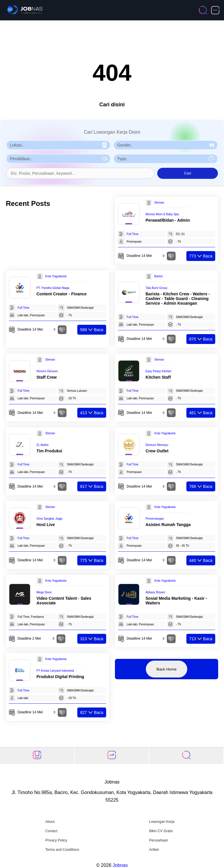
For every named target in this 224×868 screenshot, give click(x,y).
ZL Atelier (43, 445)
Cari (188, 173)
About (50, 822)
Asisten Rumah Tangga (168, 525)
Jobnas (120, 865)
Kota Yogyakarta (56, 276)
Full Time (133, 234)
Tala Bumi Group (156, 288)
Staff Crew (47, 377)
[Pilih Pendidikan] (58, 159)
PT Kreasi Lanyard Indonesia (55, 671)
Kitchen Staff (158, 377)
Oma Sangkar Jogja (49, 519)
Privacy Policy (56, 840)
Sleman (159, 203)
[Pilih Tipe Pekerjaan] (166, 159)
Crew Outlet (157, 451)
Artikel (154, 850)
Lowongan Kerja (162, 822)
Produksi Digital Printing (60, 677)
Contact (51, 831)
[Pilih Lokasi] (58, 145)
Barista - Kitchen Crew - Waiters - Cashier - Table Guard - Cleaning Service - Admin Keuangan (178, 299)
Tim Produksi (49, 451)
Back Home (167, 669)
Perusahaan (159, 840)
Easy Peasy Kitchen (159, 371)
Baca (201, 256)
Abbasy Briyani (155, 592)
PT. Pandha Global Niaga (53, 288)
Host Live (46, 525)
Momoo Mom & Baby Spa (162, 214)
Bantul (158, 276)
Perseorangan (155, 519)
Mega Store (44, 592)
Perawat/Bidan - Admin (168, 220)
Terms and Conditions (62, 850)
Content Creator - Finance (62, 294)
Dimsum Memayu (157, 445)
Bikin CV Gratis (161, 831)
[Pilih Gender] (166, 145)
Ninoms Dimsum (47, 371)
